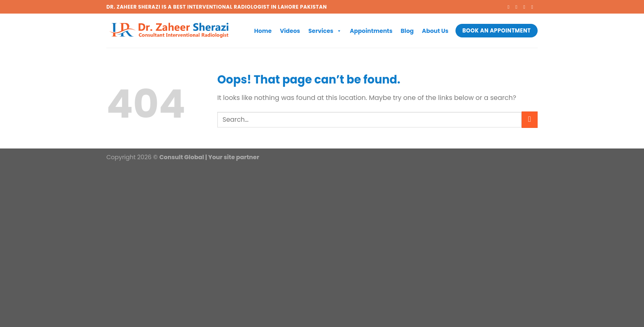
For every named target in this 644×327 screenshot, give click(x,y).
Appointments (371, 31)
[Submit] (530, 119)
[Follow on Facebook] (510, 7)
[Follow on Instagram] (518, 7)
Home (263, 31)
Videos (290, 31)
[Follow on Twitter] (526, 7)
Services (325, 31)
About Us (435, 31)
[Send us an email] (534, 7)
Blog (407, 31)
